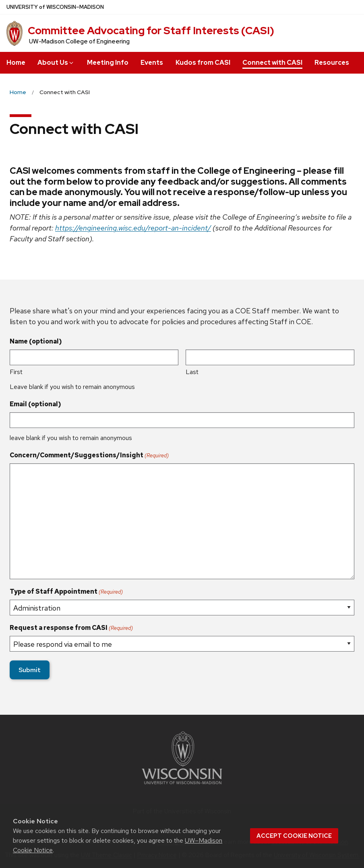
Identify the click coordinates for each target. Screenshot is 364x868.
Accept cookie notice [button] (294, 836)
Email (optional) (35, 404)
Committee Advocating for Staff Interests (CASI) (151, 31)
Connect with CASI (272, 63)
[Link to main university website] (182, 786)
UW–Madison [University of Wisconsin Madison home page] (55, 7)
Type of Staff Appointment (66, 592)
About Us (56, 63)
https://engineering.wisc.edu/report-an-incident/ (133, 228)
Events (152, 63)
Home (16, 63)
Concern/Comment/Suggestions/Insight (89, 455)
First (16, 372)
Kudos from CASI (203, 63)
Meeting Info (108, 63)
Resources (332, 63)
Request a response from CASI (71, 628)
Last (192, 372)
